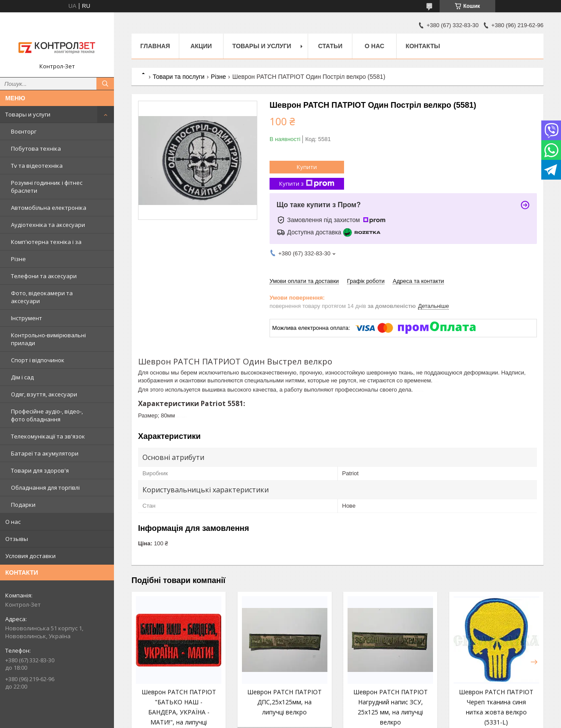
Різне (18, 259)
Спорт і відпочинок (38, 360)
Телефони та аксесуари (44, 276)
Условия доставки (30, 556)
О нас (13, 522)
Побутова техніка (36, 148)
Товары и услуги (28, 114)
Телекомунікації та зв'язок (48, 436)
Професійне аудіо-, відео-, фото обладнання (47, 415)
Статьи (330, 46)
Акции (201, 46)
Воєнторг (24, 131)
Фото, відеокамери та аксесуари (42, 297)
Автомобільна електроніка (49, 208)
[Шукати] (105, 84)
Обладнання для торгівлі (45, 488)
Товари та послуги (178, 77)
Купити (307, 167)
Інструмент (27, 318)
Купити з (307, 184)
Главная (155, 46)
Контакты (423, 46)
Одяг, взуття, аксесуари (44, 394)
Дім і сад (22, 377)
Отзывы (17, 539)
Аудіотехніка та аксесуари (48, 225)
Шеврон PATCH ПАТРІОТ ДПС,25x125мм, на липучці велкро (284, 702)
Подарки (23, 505)
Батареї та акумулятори (45, 453)
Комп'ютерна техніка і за (46, 242)
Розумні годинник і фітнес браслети (47, 187)
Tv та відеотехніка (37, 166)
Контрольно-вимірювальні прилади (48, 339)
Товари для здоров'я (40, 470)
